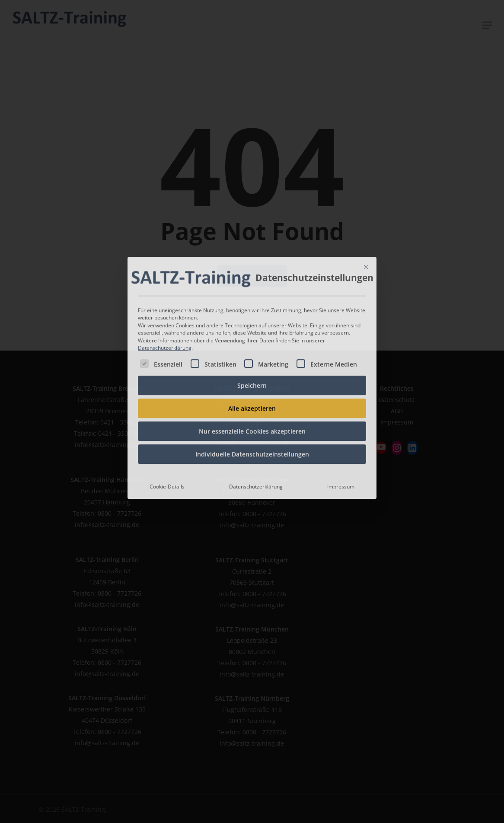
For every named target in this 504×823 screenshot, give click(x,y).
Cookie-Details (167, 437)
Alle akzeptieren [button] (252, 359)
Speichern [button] (252, 336)
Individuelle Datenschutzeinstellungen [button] (252, 405)
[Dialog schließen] (366, 218)
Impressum (341, 437)
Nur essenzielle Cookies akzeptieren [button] (252, 382)
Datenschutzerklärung (165, 299)
